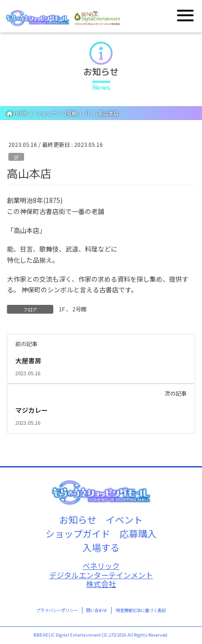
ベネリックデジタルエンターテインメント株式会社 (101, 575)
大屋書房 (28, 360)
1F (16, 157)
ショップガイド (78, 534)
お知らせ (78, 520)
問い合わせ (97, 610)
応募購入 (138, 534)
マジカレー (32, 410)
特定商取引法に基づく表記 (141, 610)
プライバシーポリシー (57, 610)
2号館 (79, 309)
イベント (124, 520)
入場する (101, 547)
